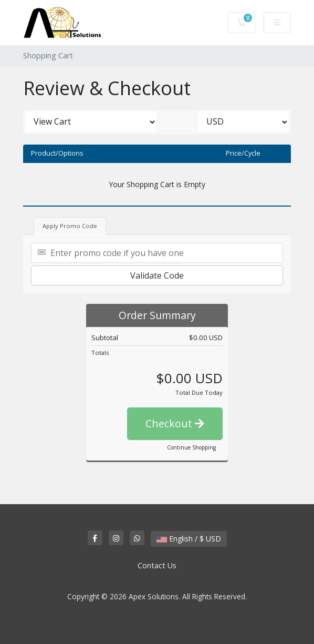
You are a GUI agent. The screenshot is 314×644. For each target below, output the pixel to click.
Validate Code (157, 275)
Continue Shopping (191, 447)
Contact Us (157, 565)
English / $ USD (189, 539)
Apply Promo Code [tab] (70, 226)
